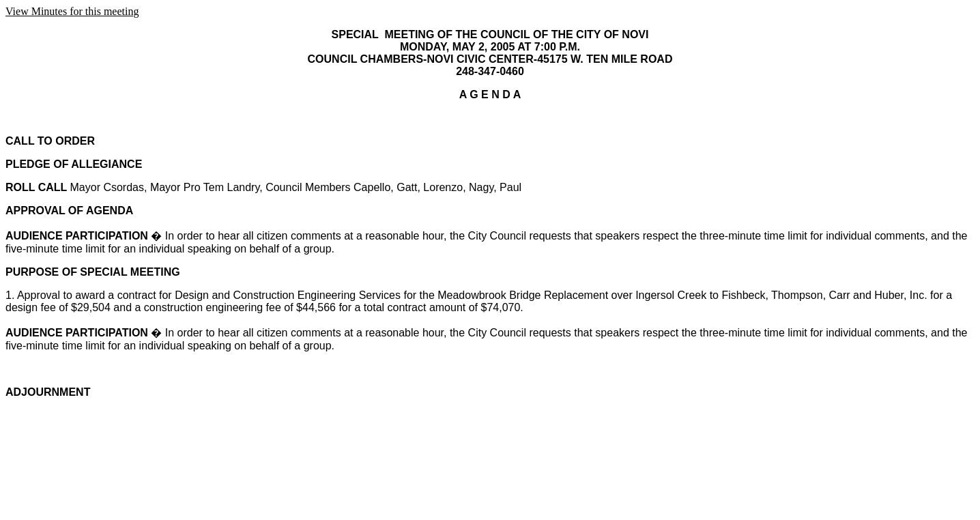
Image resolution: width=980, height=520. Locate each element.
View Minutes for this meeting (72, 11)
